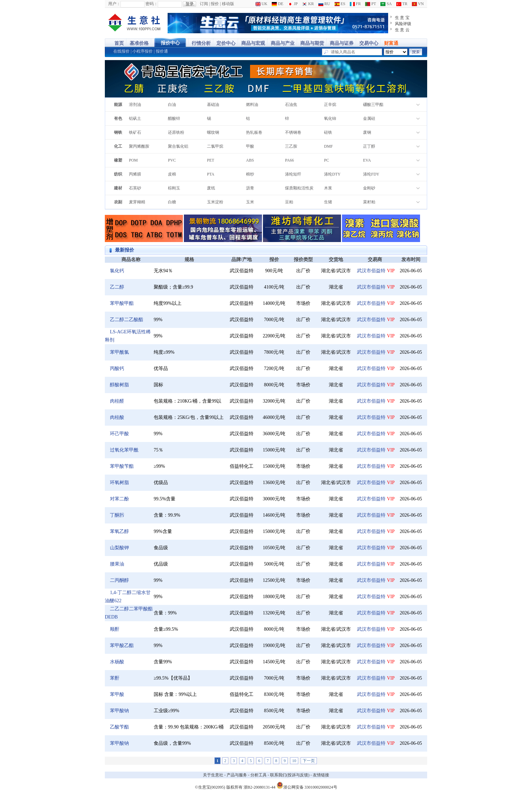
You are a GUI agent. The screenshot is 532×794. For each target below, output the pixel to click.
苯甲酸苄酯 (122, 466)
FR (355, 4)
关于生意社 (213, 775)
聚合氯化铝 (178, 146)
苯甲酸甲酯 (122, 303)
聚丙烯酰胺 (139, 146)
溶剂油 (135, 105)
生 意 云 (402, 30)
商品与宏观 (253, 43)
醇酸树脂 (119, 385)
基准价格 (139, 43)
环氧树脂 (119, 483)
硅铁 (328, 132)
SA (386, 4)
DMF (328, 146)
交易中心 (369, 43)
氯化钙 (117, 271)
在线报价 (121, 51)
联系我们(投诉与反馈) (290, 775)
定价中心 (226, 43)
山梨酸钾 (119, 548)
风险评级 (403, 24)
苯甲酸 (117, 694)
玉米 (250, 202)
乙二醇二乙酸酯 (127, 320)
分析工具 (259, 775)
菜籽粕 (369, 202)
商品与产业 (283, 43)
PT (370, 4)
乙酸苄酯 (119, 727)
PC (327, 160)
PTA (211, 174)
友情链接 (321, 775)
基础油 (213, 105)
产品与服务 (237, 775)
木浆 (328, 188)
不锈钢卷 (293, 132)
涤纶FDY (371, 174)
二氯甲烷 (215, 146)
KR (308, 4)
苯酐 (115, 678)
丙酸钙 (117, 368)
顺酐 (115, 629)
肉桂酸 (117, 417)
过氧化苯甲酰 (124, 450)
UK (261, 4)
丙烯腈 (135, 174)
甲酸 (250, 146)
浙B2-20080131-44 (260, 787)
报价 (215, 4)
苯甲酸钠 (119, 711)
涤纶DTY (332, 174)
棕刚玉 (174, 188)
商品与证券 (342, 43)
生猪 (328, 202)
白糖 (172, 202)
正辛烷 (330, 105)
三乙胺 (291, 146)
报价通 (162, 51)
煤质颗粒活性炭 (299, 188)
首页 (119, 43)
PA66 (289, 160)
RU (324, 4)
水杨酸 (117, 662)
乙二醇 (117, 287)
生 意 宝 (402, 18)
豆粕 (289, 202)
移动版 (228, 4)
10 (294, 761)
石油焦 (291, 105)
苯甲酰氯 (119, 352)
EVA (367, 160)
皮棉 (172, 174)
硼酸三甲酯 (373, 105)
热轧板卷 (254, 132)
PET (211, 160)
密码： (152, 4)
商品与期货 (312, 43)
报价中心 (170, 43)
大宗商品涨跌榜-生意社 (135, 23)
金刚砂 (369, 188)
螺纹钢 (213, 132)
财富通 (391, 43)
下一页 (309, 761)
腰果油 (117, 564)
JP (293, 4)
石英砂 (135, 188)
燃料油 (252, 105)
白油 (172, 105)
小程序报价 (142, 51)
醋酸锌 (174, 118)
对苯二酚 (119, 499)
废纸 (211, 188)
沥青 (250, 188)
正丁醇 (369, 146)
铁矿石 (135, 132)
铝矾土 (135, 118)
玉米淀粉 (215, 202)
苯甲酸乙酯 (122, 645)
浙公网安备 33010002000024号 (307, 785)
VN (418, 4)
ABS (250, 160)
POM (133, 160)
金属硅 (369, 118)
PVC (172, 160)
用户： (114, 4)
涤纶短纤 (293, 174)
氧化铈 (330, 118)
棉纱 (250, 174)
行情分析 (201, 43)
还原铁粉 (176, 132)
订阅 (204, 4)
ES (340, 4)
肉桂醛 (117, 401)
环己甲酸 (119, 434)
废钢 (367, 132)
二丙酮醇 (119, 580)
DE (278, 4)
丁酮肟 (117, 515)
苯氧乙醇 (119, 531)
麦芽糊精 (137, 202)
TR (402, 4)
